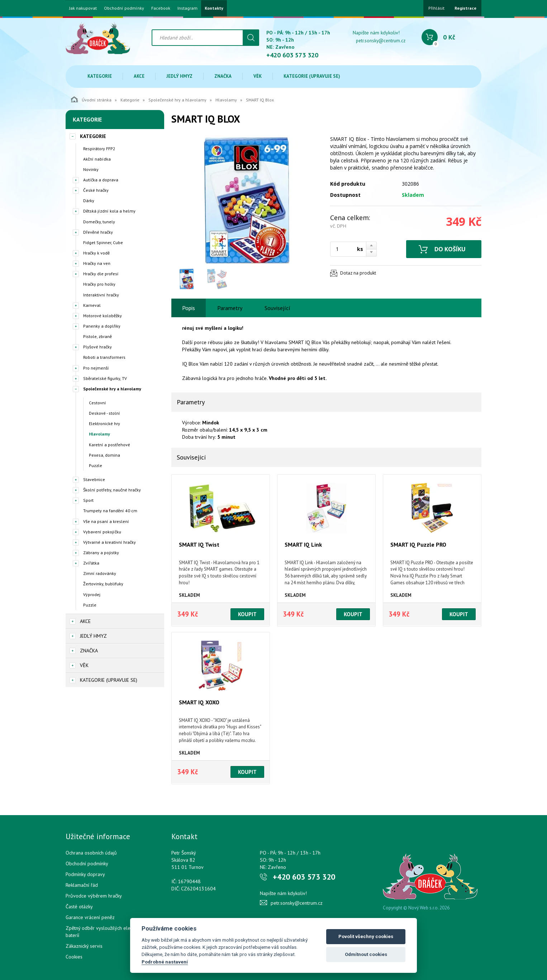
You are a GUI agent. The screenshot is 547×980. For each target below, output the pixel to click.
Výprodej (92, 594)
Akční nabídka (97, 159)
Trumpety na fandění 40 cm (110, 511)
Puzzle (96, 465)
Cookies (74, 957)
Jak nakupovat (83, 8)
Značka (223, 76)
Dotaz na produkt (358, 273)
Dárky (89, 201)
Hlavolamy (226, 100)
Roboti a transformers (104, 357)
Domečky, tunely (99, 222)
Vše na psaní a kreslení (106, 521)
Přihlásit (436, 8)
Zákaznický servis (84, 946)
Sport (88, 500)
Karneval (92, 305)
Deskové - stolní (104, 413)
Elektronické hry (104, 424)
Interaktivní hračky (101, 295)
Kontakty (214, 8)
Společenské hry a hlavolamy (177, 100)
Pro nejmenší (96, 368)
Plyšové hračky (97, 347)
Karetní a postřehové (110, 445)
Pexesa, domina (104, 455)
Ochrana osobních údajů (91, 853)
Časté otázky (79, 907)
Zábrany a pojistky (101, 553)
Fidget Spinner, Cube (103, 242)
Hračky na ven (97, 263)
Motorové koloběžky (103, 316)
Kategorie (100, 76)
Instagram (187, 8)
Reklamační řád (82, 885)
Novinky (91, 169)
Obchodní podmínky (124, 8)
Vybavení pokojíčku (102, 532)
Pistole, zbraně (97, 336)
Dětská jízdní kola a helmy (109, 211)
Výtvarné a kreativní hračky (110, 542)
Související (277, 308)
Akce (139, 76)
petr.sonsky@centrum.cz (381, 41)
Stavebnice (94, 479)
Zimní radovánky (100, 573)
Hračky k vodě (96, 253)
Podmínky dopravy (85, 874)
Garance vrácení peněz (90, 917)
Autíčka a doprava (101, 180)
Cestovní (97, 403)
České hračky (96, 190)
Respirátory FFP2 (99, 149)
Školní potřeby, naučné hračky (112, 490)
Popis (189, 308)
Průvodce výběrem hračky (94, 896)
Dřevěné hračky (98, 232)
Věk (258, 76)
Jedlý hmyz (179, 76)
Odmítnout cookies (366, 954)
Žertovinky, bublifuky (103, 584)
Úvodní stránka (91, 99)
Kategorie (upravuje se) (312, 76)
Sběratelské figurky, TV (105, 378)
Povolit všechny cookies (366, 936)
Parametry (230, 308)
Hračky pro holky (99, 284)
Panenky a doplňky (102, 326)
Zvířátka (91, 563)
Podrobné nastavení (165, 962)
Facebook (161, 8)
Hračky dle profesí (101, 274)
